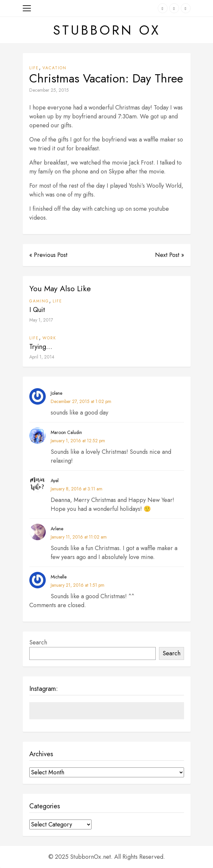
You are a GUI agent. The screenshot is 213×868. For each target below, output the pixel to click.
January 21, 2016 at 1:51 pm (78, 585)
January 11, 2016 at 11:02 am (79, 537)
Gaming (39, 301)
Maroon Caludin (66, 432)
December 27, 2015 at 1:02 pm (81, 401)
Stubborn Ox (107, 30)
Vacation (54, 68)
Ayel (55, 480)
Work (49, 338)
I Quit (37, 310)
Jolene (56, 393)
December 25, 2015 (49, 90)
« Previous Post (48, 255)
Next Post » (170, 255)
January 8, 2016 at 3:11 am (77, 489)
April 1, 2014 (42, 357)
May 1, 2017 (41, 320)
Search (38, 642)
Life (34, 68)
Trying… (41, 347)
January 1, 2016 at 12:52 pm (78, 441)
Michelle (59, 577)
